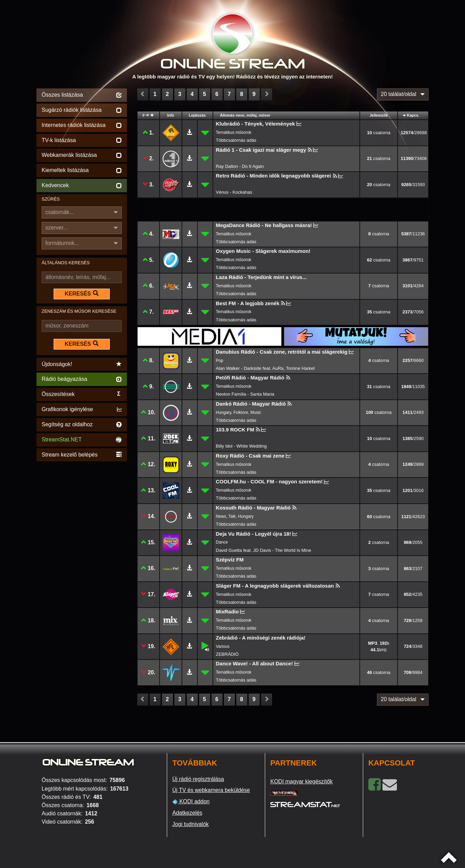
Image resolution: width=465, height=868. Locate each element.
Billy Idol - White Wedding (241, 446)
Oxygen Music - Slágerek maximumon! (263, 251)
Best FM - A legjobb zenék (248, 303)
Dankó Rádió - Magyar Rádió (251, 404)
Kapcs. (413, 115)
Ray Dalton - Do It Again (240, 166)
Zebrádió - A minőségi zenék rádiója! (261, 638)
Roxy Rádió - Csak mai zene (250, 456)
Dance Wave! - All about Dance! (255, 663)
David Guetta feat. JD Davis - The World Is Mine (264, 550)
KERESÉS (82, 293)
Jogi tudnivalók (191, 824)
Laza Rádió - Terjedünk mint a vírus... (261, 277)
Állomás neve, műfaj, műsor (245, 115)
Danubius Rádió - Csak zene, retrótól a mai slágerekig (282, 352)
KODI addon (191, 802)
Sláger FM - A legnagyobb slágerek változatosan (275, 586)
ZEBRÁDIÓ (227, 654)
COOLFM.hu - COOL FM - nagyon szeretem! (269, 481)
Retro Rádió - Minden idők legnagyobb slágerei (274, 176)
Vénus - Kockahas (234, 192)
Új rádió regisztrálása (198, 779)
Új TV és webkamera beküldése (211, 790)
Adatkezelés (187, 813)
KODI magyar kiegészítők (301, 781)
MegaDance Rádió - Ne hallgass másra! (264, 225)
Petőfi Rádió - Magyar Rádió (250, 378)
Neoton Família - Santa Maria (245, 394)
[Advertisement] (82, 566)
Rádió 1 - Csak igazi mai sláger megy (261, 150)
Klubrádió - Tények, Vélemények (256, 124)
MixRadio (228, 612)
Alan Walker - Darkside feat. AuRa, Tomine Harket (266, 368)
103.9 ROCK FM (235, 430)
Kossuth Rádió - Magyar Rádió (253, 508)
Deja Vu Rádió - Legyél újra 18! (254, 534)
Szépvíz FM (230, 560)
